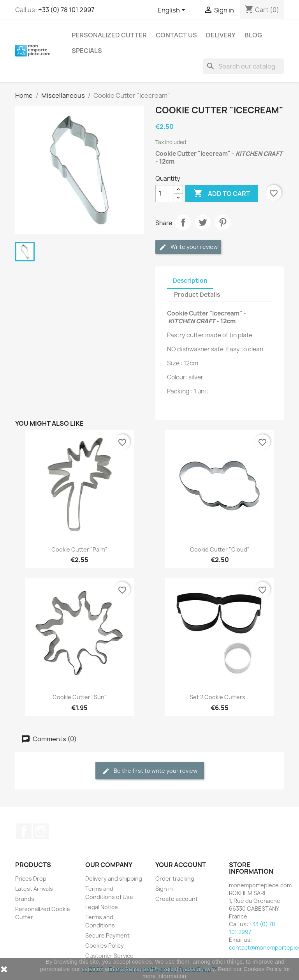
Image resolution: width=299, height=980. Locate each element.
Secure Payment (107, 935)
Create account (177, 899)
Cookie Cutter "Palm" (79, 549)
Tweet (203, 222)
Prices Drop (31, 879)
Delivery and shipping (114, 879)
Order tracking (175, 879)
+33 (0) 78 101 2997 (66, 10)
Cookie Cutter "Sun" (80, 697)
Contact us (176, 35)
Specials (87, 51)
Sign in (164, 889)
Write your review (188, 247)
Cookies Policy (105, 946)
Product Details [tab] (197, 295)
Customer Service (109, 956)
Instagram (41, 831)
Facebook (24, 831)
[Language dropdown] (173, 11)
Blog (253, 35)
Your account (181, 865)
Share (183, 222)
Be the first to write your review (150, 771)
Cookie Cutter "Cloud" (220, 549)
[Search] (243, 66)
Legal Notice (102, 907)
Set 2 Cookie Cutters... (220, 697)
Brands (25, 899)
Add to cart (222, 194)
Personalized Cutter (109, 35)
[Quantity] (165, 194)
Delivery (221, 35)
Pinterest (223, 222)
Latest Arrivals (34, 889)
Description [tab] (190, 281)
